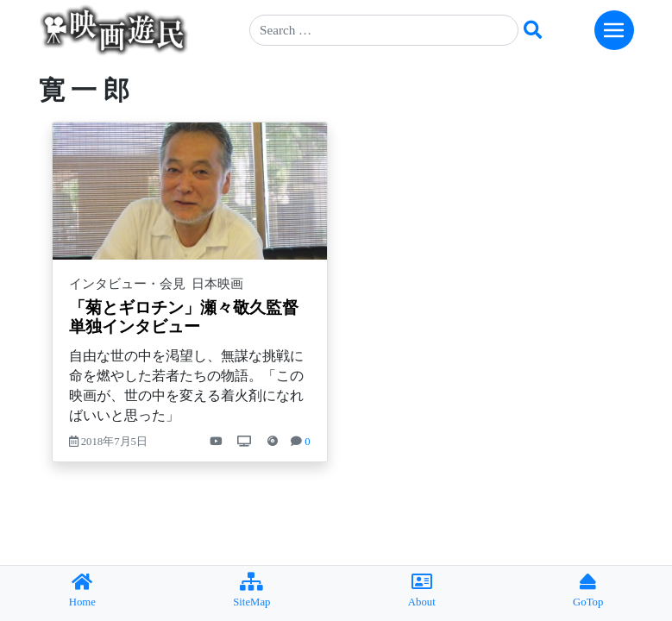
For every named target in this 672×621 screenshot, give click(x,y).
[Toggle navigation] (614, 30)
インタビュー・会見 (127, 283)
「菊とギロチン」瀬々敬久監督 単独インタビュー (192, 317)
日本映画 (217, 283)
